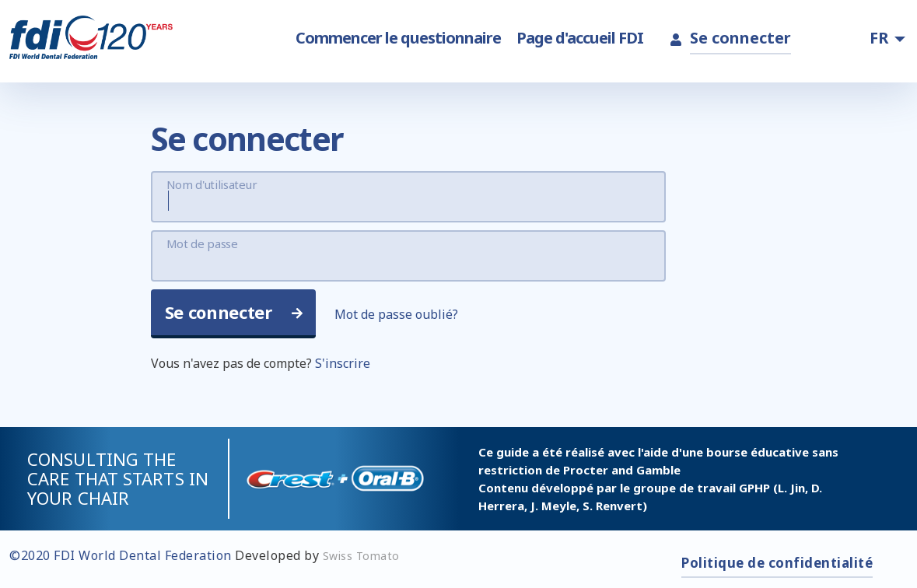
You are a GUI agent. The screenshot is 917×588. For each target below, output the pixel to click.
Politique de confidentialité (777, 563)
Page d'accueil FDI (580, 38)
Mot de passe (202, 243)
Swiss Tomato (361, 556)
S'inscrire (343, 363)
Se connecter (740, 38)
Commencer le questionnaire (398, 38)
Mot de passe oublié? (396, 314)
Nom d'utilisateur (212, 184)
